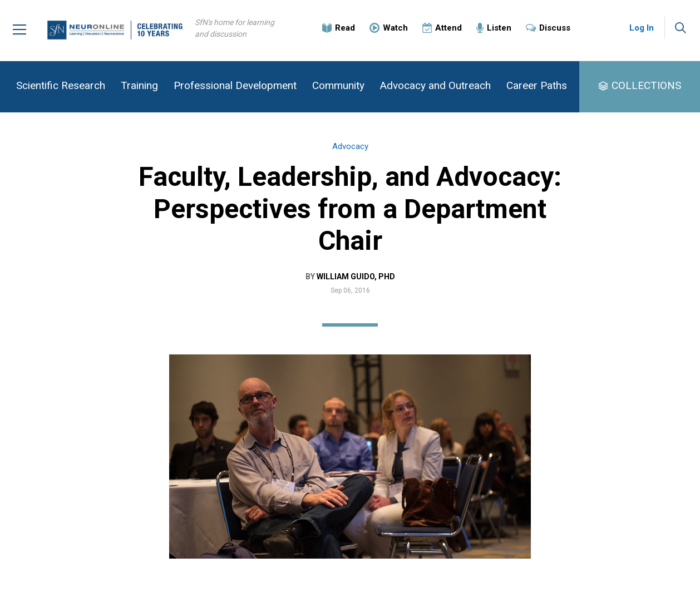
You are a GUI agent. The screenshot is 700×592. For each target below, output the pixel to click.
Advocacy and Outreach (435, 85)
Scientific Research (61, 85)
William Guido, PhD (356, 277)
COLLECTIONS (646, 85)
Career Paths (537, 85)
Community (338, 85)
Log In (642, 28)
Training (139, 85)
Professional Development (235, 85)
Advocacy (350, 146)
